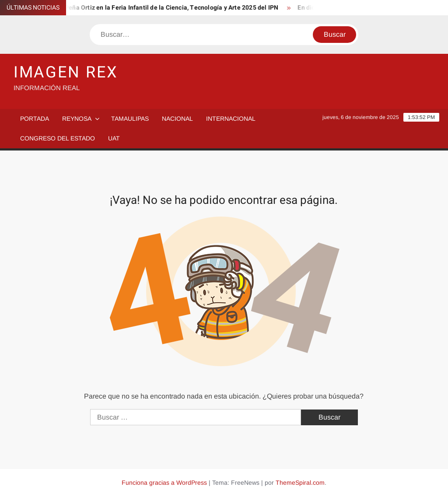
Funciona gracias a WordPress (164, 483)
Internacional (231, 119)
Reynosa (77, 119)
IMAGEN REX (66, 72)
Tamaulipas (130, 119)
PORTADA (35, 119)
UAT (114, 138)
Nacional (177, 119)
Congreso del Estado (58, 138)
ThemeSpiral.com (300, 483)
